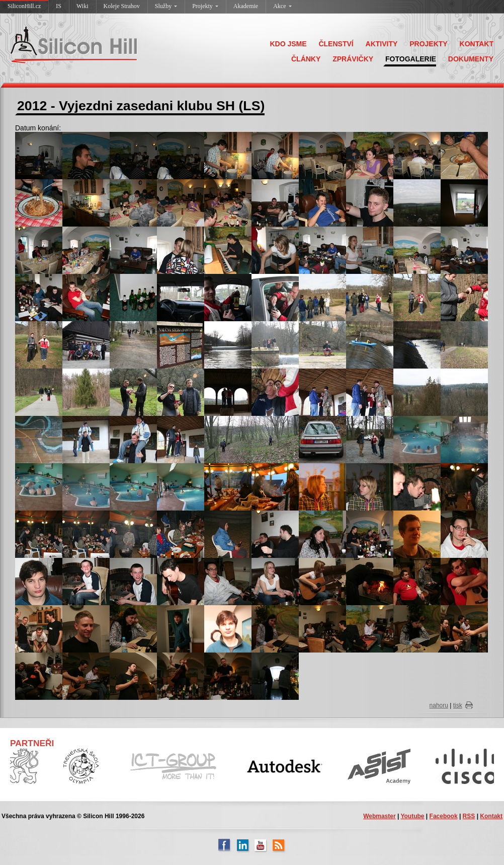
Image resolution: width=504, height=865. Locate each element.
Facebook (444, 816)
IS (59, 6)
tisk (458, 705)
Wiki (82, 6)
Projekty (205, 6)
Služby (166, 6)
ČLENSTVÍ (336, 44)
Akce (282, 6)
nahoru (439, 705)
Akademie (246, 6)
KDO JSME (288, 44)
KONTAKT (477, 44)
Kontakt (491, 816)
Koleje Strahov (122, 6)
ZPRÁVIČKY (353, 59)
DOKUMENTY (471, 59)
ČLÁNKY (306, 59)
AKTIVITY (382, 44)
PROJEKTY (428, 44)
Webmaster (379, 816)
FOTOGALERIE (411, 59)
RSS (469, 816)
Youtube (412, 816)
